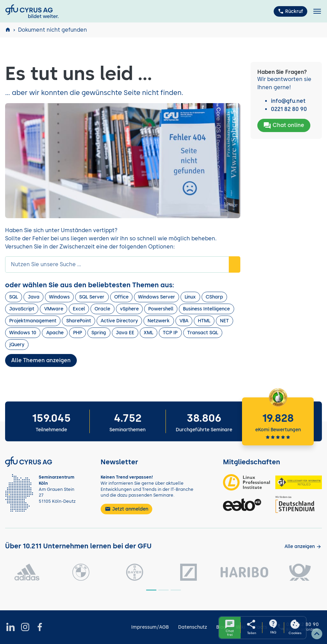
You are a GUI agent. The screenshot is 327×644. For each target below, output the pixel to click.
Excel (79, 309)
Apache (55, 333)
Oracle (102, 309)
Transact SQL (203, 333)
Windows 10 (23, 333)
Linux (190, 297)
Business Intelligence (206, 309)
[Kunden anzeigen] (303, 546)
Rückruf (290, 11)
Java (34, 297)
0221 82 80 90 (289, 109)
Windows (59, 297)
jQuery (17, 345)
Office (121, 297)
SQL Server (92, 297)
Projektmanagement (33, 321)
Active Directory (119, 321)
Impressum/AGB (150, 627)
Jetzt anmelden (126, 509)
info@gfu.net (288, 101)
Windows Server (157, 297)
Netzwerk (159, 321)
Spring (99, 333)
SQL (14, 297)
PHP (78, 333)
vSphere (129, 309)
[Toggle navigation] (317, 11)
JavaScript (22, 309)
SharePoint (79, 321)
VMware (54, 309)
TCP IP (170, 333)
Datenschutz (193, 627)
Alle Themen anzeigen (41, 360)
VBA (184, 321)
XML (149, 333)
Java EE (125, 333)
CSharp (214, 297)
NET (224, 321)
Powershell (161, 309)
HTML (204, 321)
